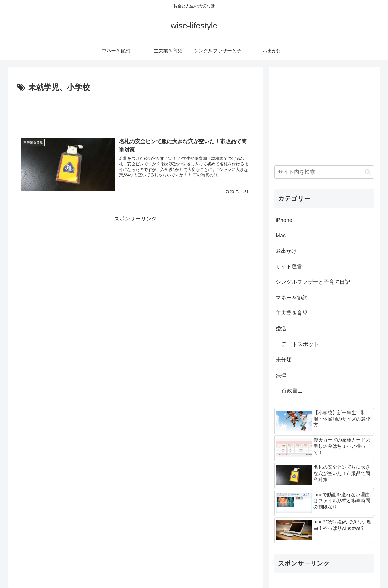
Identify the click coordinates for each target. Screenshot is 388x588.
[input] (324, 172)
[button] (368, 172)
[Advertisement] (135, 111)
